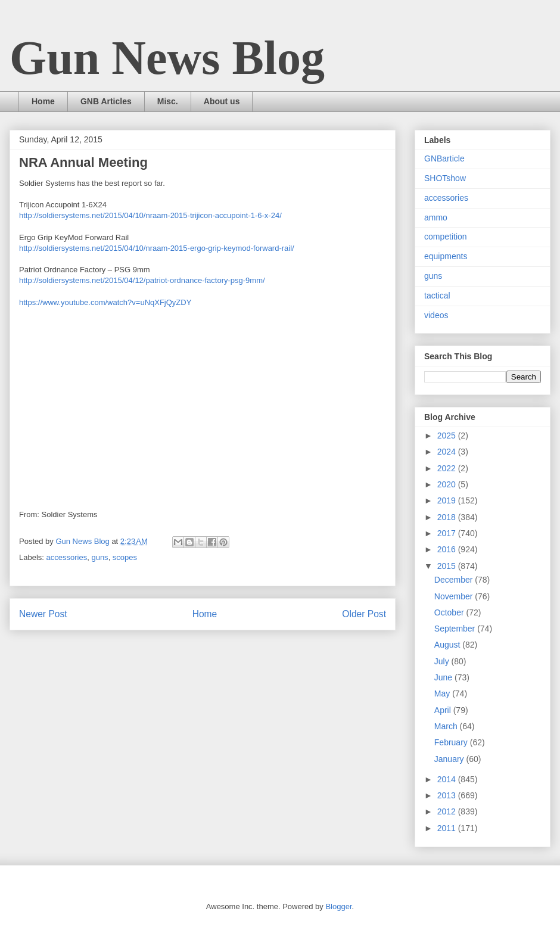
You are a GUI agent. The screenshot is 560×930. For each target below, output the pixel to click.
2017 (448, 533)
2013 (448, 795)
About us (222, 101)
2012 (448, 811)
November (455, 596)
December (455, 580)
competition (446, 237)
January (450, 759)
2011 (448, 828)
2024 (448, 452)
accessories (67, 557)
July (443, 661)
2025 (448, 436)
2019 (448, 500)
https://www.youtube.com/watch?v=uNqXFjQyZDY (105, 302)
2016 (448, 549)
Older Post (364, 614)
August (448, 645)
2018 (448, 517)
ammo (436, 217)
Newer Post (43, 614)
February (452, 742)
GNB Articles (106, 101)
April (444, 710)
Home (43, 101)
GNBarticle (444, 158)
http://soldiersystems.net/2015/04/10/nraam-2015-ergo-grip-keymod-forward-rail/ (157, 248)
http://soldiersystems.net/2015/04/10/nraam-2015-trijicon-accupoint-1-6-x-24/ (150, 215)
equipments (446, 256)
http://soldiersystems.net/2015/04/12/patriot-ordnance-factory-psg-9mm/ (142, 280)
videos (436, 315)
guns (99, 557)
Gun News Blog (167, 58)
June (444, 677)
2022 (448, 468)
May (443, 693)
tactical (437, 296)
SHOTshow (445, 178)
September (456, 629)
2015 (448, 566)
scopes (125, 557)
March (447, 726)
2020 (448, 484)
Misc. (168, 101)
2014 (448, 779)
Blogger (338, 906)
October (450, 612)
